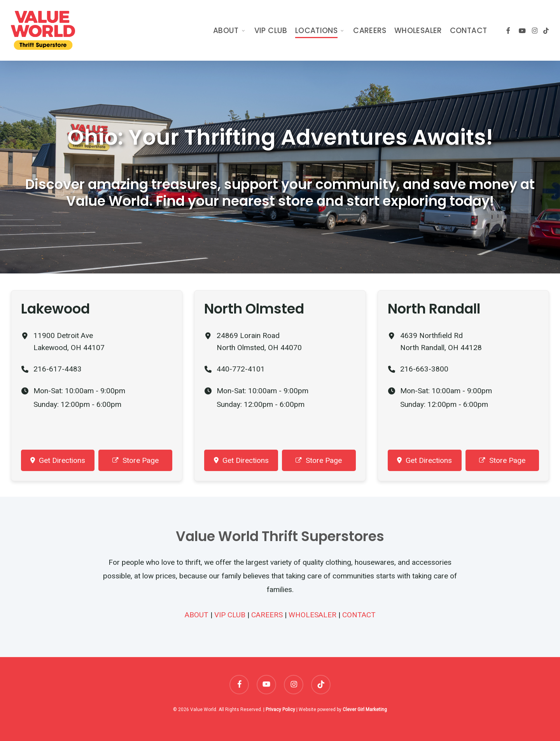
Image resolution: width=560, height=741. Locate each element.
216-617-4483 (58, 369)
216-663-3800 (424, 369)
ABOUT (197, 615)
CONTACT (359, 615)
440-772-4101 (241, 369)
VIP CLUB (230, 615)
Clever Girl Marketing (365, 709)
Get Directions (58, 460)
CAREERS (267, 615)
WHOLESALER (312, 615)
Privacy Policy (280, 709)
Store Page (136, 460)
